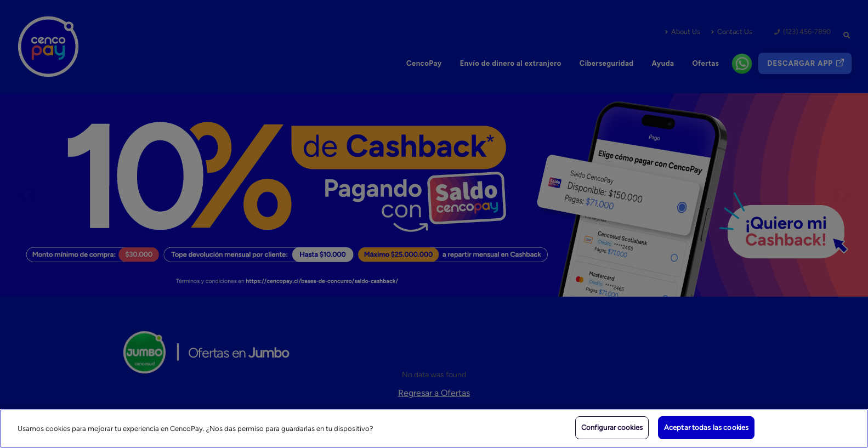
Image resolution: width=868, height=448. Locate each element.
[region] (434, 429)
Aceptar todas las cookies (706, 427)
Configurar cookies (612, 427)
